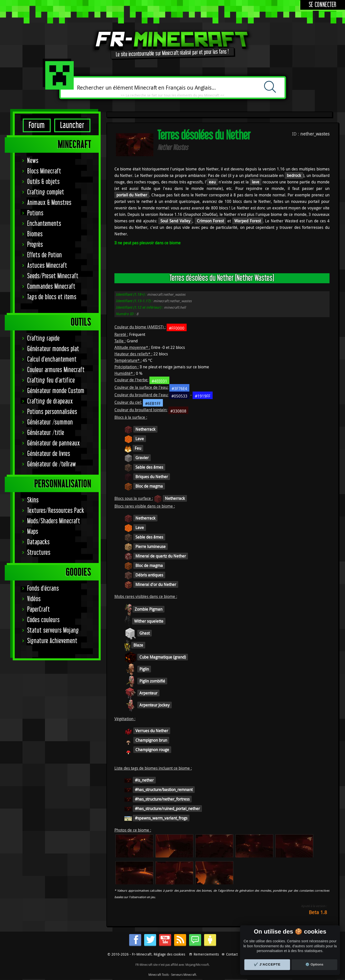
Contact (232, 954)
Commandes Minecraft (51, 287)
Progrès (35, 245)
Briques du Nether (152, 477)
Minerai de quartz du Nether (161, 556)
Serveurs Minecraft (184, 975)
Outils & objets (43, 182)
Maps (33, 532)
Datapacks (38, 542)
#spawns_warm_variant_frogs (161, 818)
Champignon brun (151, 740)
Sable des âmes (149, 467)
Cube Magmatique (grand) (163, 657)
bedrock (294, 175)
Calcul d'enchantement (52, 359)
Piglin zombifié (152, 681)
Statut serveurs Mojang (53, 630)
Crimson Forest (210, 221)
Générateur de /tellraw (52, 464)
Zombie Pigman (149, 609)
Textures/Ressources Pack (56, 511)
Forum (37, 125)
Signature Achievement (52, 641)
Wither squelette (149, 621)
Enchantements (44, 224)
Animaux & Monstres (49, 203)
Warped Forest (248, 221)
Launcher (72, 125)
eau (212, 182)
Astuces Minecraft (47, 266)
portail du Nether (132, 195)
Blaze (138, 645)
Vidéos (34, 599)
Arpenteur (148, 693)
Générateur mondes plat (53, 349)
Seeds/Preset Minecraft (53, 276)
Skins (33, 500)
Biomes (35, 234)
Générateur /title (46, 433)
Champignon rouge (152, 750)
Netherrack (145, 429)
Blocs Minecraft (44, 171)
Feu (138, 448)
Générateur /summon (50, 422)
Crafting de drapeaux (50, 401)
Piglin (144, 669)
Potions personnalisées (52, 412)
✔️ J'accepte (267, 964)
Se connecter (323, 5)
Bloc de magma (149, 486)
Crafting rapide (43, 339)
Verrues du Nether (152, 731)
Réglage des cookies (169, 954)
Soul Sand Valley (175, 221)
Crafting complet (46, 192)
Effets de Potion (45, 255)
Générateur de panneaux (54, 443)
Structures (39, 553)
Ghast (145, 633)
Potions (35, 213)
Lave (140, 439)
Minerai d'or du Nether (156, 584)
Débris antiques (149, 575)
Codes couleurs (43, 620)
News (33, 161)
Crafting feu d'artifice (51, 380)
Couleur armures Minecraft (56, 370)
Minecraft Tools (159, 975)
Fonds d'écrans (43, 589)
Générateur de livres (49, 454)
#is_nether (144, 780)
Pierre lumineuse (151, 547)
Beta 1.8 (318, 912)
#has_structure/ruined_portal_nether (167, 809)
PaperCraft (39, 610)
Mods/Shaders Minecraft (54, 521)
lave (256, 182)
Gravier (142, 458)
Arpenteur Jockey (155, 705)
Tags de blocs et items (52, 297)
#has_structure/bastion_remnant (164, 790)
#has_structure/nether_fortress (162, 799)
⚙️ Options (314, 964)
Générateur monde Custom (56, 391)
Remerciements (206, 954)
